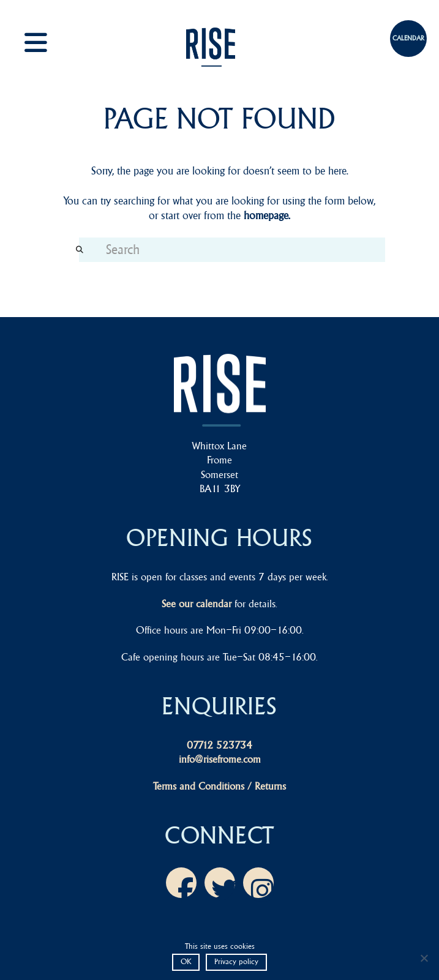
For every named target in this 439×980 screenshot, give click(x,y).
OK (186, 961)
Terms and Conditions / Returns (219, 786)
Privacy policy (236, 961)
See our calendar (197, 604)
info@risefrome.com (220, 759)
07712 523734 (219, 745)
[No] (424, 958)
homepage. (267, 215)
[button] (49, 43)
